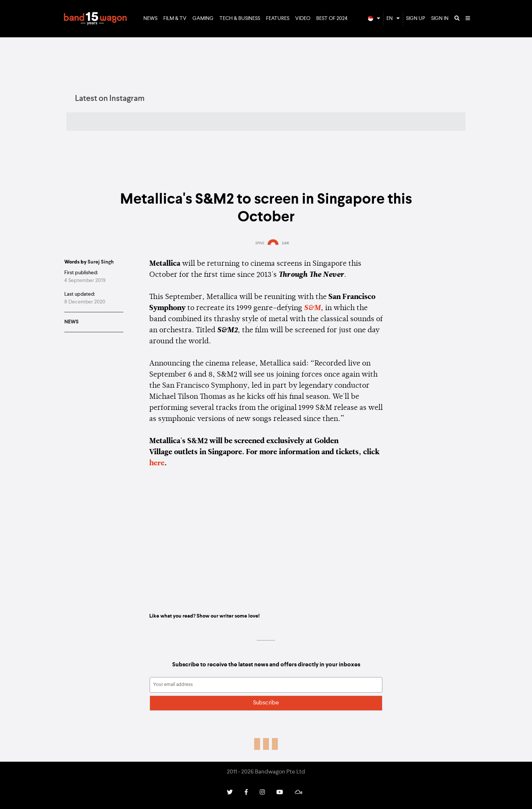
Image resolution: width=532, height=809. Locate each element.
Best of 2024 (332, 18)
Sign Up (416, 18)
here (157, 463)
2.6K (286, 243)
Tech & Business (240, 18)
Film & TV (175, 18)
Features (278, 18)
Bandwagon (95, 19)
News (150, 18)
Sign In (440, 18)
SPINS (260, 243)
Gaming (203, 18)
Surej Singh (101, 262)
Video (303, 18)
